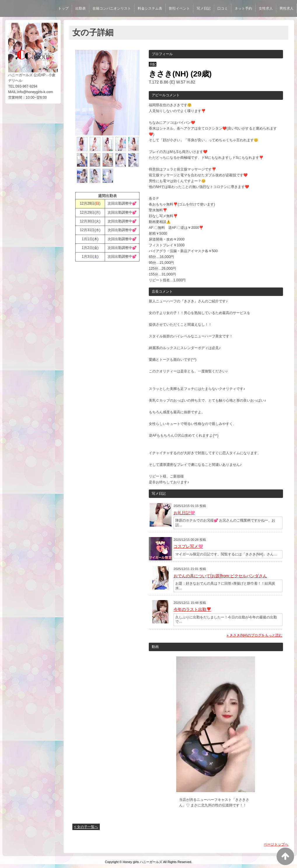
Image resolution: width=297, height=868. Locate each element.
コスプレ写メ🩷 (188, 546)
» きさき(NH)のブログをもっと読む (255, 635)
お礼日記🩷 (184, 513)
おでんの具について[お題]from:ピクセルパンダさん (220, 576)
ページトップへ (276, 844)
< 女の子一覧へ (86, 827)
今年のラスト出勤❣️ (192, 609)
